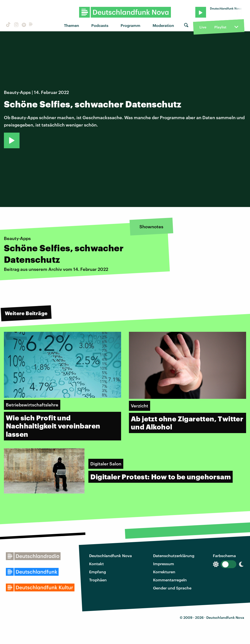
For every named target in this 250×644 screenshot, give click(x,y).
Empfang (98, 572)
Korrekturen (164, 572)
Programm (130, 25)
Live (203, 27)
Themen (72, 25)
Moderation (163, 25)
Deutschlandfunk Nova (110, 556)
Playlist (220, 27)
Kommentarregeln (170, 580)
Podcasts (100, 25)
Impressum (164, 564)
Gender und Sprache (172, 588)
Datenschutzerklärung (174, 556)
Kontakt (96, 564)
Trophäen (98, 580)
